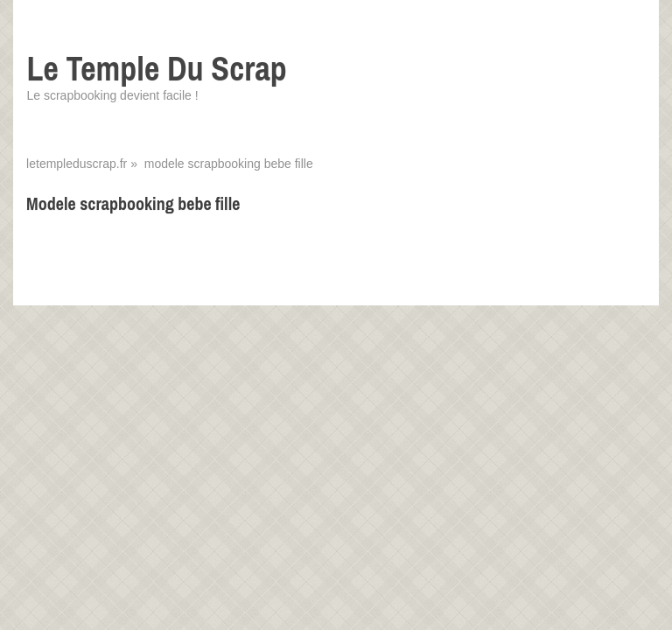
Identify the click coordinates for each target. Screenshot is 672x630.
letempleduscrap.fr (77, 164)
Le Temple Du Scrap (156, 69)
